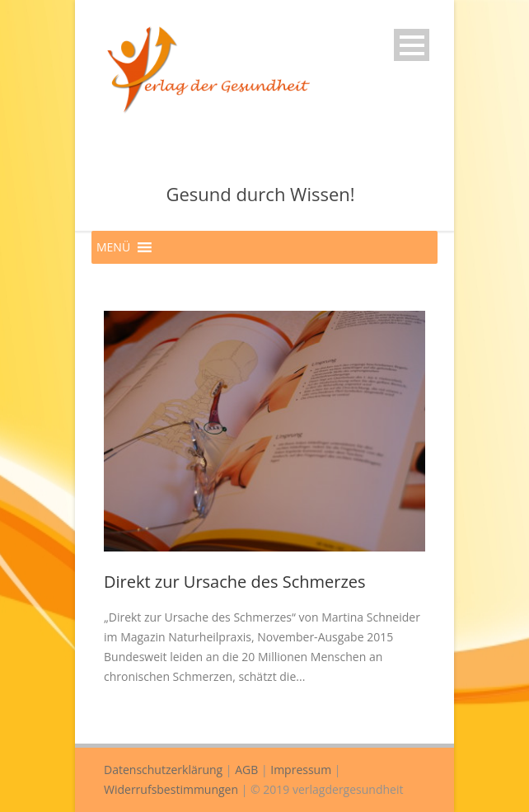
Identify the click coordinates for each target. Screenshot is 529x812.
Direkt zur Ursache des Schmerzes (235, 582)
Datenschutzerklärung (163, 770)
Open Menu (412, 45)
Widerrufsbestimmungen (171, 789)
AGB (246, 770)
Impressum (301, 770)
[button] (113, 247)
